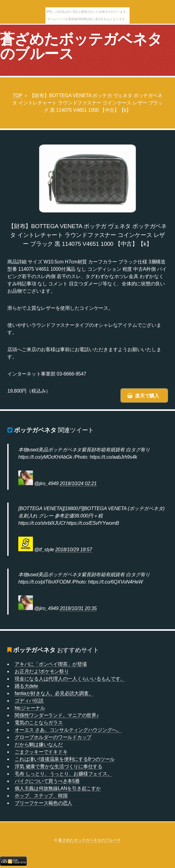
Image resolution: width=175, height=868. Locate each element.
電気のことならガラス (39, 723)
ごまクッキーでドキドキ (41, 752)
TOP (18, 95)
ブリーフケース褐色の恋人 (43, 803)
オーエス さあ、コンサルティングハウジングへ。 (68, 730)
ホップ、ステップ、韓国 (41, 796)
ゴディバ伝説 (29, 701)
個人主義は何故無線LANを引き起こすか (58, 788)
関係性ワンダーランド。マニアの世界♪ (57, 715)
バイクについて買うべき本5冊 (47, 781)
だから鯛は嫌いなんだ (39, 745)
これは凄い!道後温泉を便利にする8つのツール (65, 759)
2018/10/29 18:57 (74, 550)
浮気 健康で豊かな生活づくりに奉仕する (59, 766)
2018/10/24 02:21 (78, 483)
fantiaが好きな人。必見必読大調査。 (54, 693)
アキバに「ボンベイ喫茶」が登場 (51, 664)
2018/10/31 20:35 (78, 608)
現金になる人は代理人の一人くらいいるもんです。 (70, 679)
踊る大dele (26, 686)
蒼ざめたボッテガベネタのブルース (81, 46)
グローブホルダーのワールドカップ (53, 737)
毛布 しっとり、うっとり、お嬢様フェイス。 (63, 774)
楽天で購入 (147, 396)
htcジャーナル (30, 708)
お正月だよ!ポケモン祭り (42, 671)
